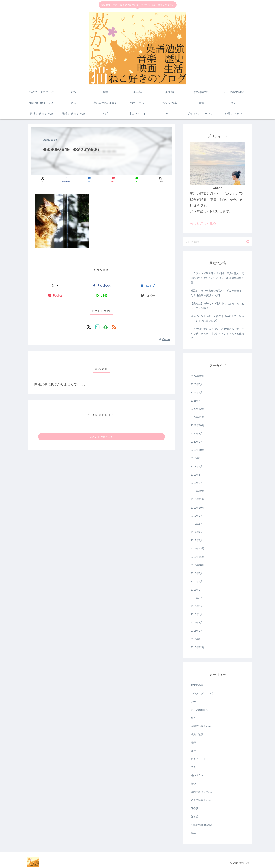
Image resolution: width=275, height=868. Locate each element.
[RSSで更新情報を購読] (114, 327)
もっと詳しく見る (203, 223)
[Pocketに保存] (113, 180)
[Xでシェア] (43, 180)
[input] (218, 242)
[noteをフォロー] (97, 327)
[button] (160, 180)
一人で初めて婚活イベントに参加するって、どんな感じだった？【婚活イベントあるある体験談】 (217, 334)
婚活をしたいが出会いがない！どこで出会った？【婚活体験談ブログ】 (216, 293)
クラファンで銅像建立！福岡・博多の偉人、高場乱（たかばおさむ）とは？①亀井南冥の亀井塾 (217, 278)
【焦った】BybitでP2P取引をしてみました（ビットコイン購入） (218, 306)
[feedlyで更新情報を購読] (106, 327)
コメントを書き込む (102, 437)
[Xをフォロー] (89, 327)
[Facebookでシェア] (66, 180)
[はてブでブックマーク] (90, 180)
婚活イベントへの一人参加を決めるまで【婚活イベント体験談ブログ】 (217, 318)
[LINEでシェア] (137, 180)
